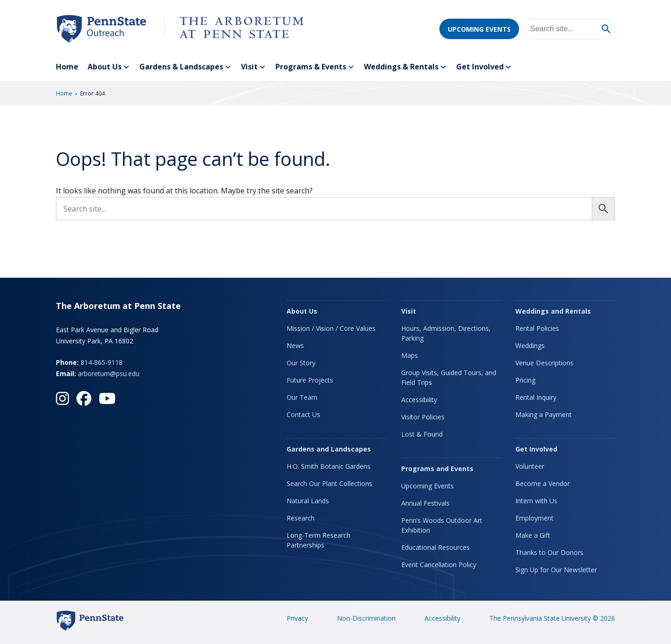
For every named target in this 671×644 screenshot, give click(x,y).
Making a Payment (544, 414)
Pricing (525, 380)
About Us (109, 67)
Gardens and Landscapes (329, 449)
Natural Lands (308, 501)
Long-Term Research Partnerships (318, 540)
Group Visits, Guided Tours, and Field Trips (449, 377)
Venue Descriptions (544, 363)
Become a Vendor (543, 483)
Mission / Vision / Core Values (331, 328)
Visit (253, 67)
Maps (410, 355)
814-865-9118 (102, 362)
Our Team (302, 397)
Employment (534, 518)
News (295, 346)
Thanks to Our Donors (549, 552)
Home (67, 67)
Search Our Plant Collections (329, 483)
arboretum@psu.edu (109, 373)
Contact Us (303, 414)
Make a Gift (533, 535)
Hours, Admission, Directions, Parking (446, 333)
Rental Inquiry (536, 397)
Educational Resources (435, 547)
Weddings (530, 346)
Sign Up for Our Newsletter (556, 570)
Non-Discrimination (366, 618)
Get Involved (484, 67)
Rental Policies (537, 328)
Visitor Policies (423, 417)
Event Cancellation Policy (439, 565)
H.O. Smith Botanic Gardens (329, 466)
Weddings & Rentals (405, 67)
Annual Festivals (425, 503)
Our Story (301, 363)
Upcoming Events (479, 29)
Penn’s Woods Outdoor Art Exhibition (442, 525)
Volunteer (530, 466)
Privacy (297, 618)
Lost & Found (422, 434)
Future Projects (310, 380)
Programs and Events (437, 469)
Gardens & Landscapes (185, 67)
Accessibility (419, 400)
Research (301, 518)
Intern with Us (536, 501)
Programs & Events (315, 67)
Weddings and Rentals (553, 311)
